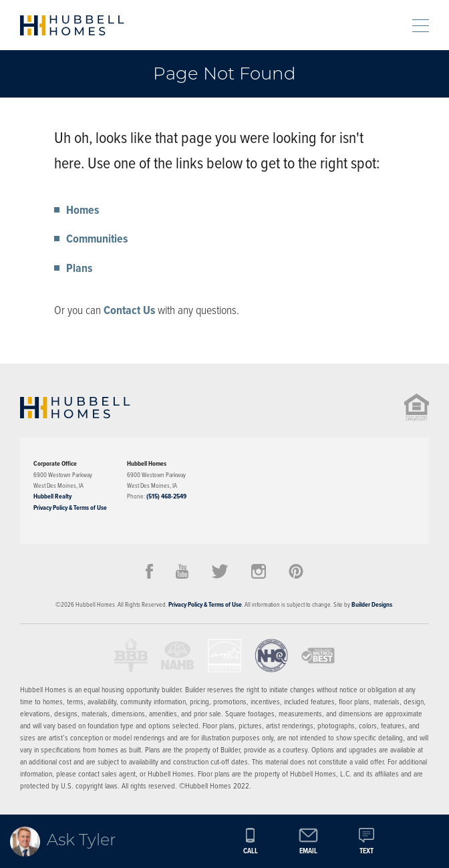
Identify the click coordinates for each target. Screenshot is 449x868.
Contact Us (129, 310)
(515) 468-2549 (166, 496)
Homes (83, 210)
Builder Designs (372, 604)
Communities (97, 239)
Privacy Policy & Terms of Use (70, 508)
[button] (391, 25)
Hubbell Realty (52, 496)
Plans (79, 268)
